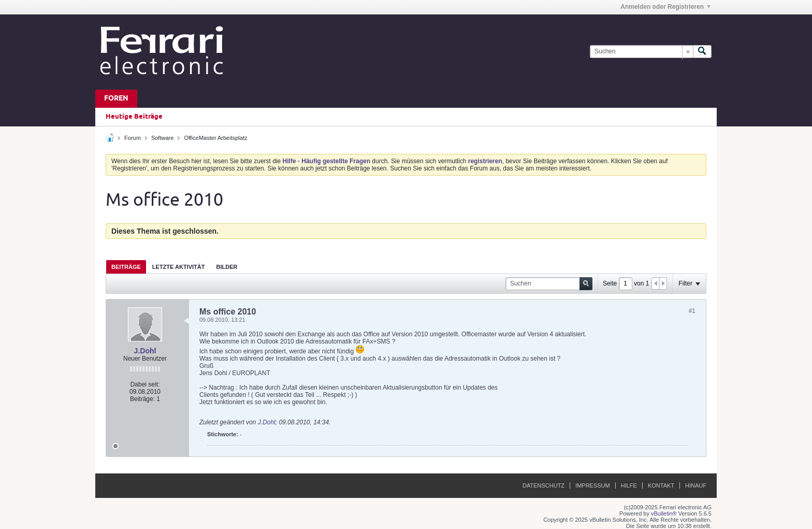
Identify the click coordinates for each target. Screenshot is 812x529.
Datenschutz (543, 485)
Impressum (593, 485)
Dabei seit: (145, 384)
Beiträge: (142, 399)
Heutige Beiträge (134, 117)
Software (162, 138)
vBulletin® (664, 513)
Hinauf (696, 485)
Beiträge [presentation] (126, 267)
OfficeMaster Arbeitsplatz (215, 138)
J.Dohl (145, 351)
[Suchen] (641, 52)
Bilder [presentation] (227, 267)
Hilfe (629, 485)
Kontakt (661, 485)
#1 (692, 311)
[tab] (126, 267)
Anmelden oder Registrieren (665, 7)
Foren (116, 99)
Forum (133, 138)
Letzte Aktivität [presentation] (179, 267)
